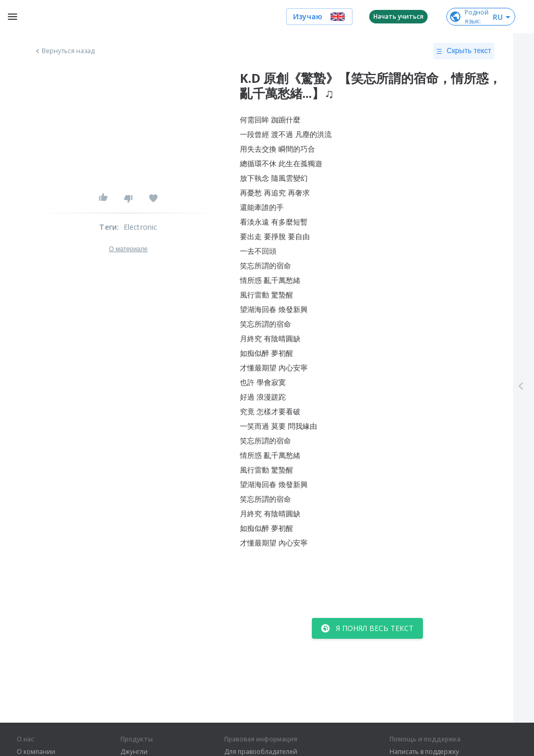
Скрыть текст (464, 51)
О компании (36, 752)
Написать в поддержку (424, 752)
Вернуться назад (64, 51)
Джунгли (134, 752)
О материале (128, 249)
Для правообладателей (261, 752)
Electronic (141, 227)
